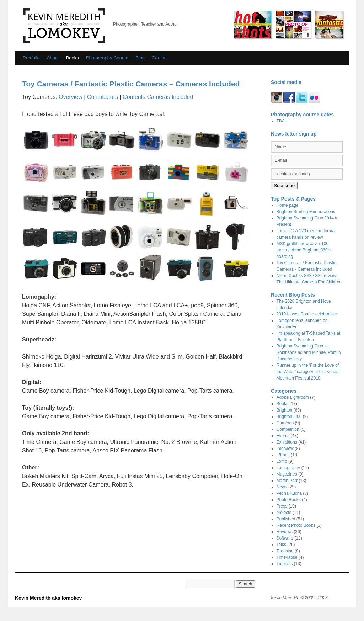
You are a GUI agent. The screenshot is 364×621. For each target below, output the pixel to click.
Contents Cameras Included (158, 97)
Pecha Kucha (289, 493)
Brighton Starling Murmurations (306, 212)
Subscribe (284, 185)
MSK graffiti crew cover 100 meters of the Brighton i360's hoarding (304, 250)
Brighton (285, 410)
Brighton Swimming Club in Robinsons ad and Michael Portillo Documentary (309, 352)
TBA (281, 121)
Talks (281, 545)
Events (283, 436)
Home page (288, 205)
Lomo (282, 461)
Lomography (288, 468)
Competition (288, 429)
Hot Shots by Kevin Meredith (252, 25)
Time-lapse (287, 557)
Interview (285, 448)
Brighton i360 (289, 416)
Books (73, 58)
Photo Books (289, 500)
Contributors (103, 97)
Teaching (285, 551)
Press (282, 506)
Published (286, 519)
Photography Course (107, 58)
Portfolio (31, 58)
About (53, 58)
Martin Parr (287, 481)
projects (284, 513)
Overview (71, 97)
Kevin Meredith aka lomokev (64, 26)
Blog (140, 58)
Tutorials (285, 564)
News (282, 487)
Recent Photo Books (296, 525)
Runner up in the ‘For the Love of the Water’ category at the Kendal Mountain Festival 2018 (308, 372)
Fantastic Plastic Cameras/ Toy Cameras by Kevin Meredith (329, 25)
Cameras (285, 423)
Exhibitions (287, 442)
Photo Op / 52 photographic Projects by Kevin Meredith (293, 25)
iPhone (283, 455)
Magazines (287, 474)
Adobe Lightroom (293, 397)
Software (285, 538)
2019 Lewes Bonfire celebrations (307, 314)
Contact (160, 58)
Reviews (285, 532)
